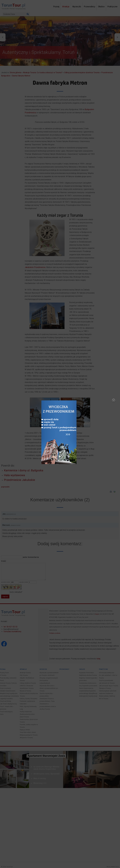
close (114, 400)
